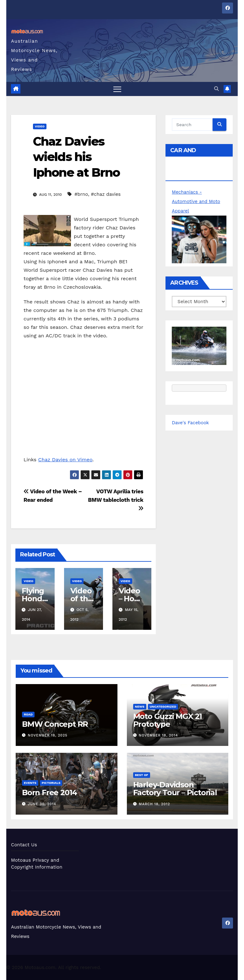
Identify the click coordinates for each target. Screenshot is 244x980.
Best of (142, 775)
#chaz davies (106, 194)
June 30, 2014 (42, 804)
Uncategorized (163, 707)
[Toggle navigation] (117, 89)
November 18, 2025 (48, 735)
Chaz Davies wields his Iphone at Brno (76, 157)
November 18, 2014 (158, 735)
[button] (217, 89)
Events (30, 783)
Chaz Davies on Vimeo (65, 460)
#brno (81, 194)
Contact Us (24, 845)
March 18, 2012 (154, 804)
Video (40, 126)
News (140, 707)
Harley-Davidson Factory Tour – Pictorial (175, 789)
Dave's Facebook (191, 423)
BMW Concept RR (55, 724)
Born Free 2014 (49, 793)
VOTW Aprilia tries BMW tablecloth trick (116, 500)
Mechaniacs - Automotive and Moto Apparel (197, 201)
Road (28, 714)
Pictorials (51, 783)
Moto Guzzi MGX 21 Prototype (168, 720)
